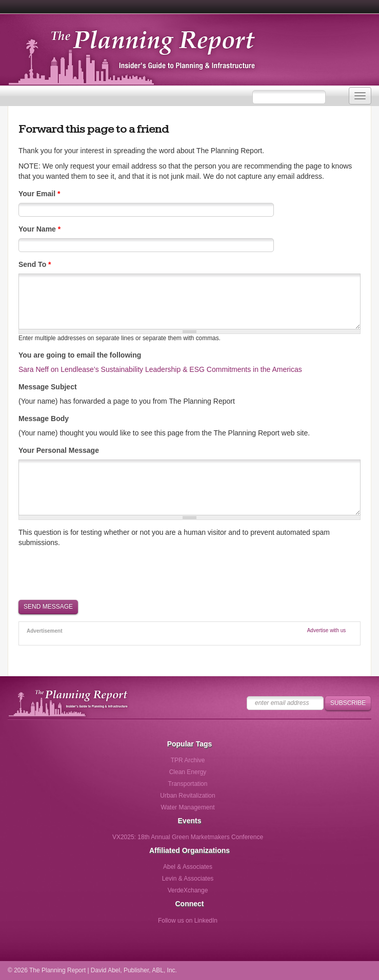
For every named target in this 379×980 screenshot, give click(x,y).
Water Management (188, 807)
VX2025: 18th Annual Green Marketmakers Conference (188, 837)
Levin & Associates (188, 879)
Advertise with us (327, 630)
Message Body (44, 419)
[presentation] (96, 573)
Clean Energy (188, 772)
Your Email (39, 194)
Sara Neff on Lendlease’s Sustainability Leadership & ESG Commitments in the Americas (160, 369)
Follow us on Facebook (145, 924)
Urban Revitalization (187, 796)
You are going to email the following (80, 355)
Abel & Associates (188, 867)
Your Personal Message (59, 450)
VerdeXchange (188, 890)
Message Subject (48, 387)
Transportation (188, 784)
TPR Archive (188, 760)
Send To (35, 264)
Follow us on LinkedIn (188, 921)
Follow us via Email (230, 924)
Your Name (39, 229)
